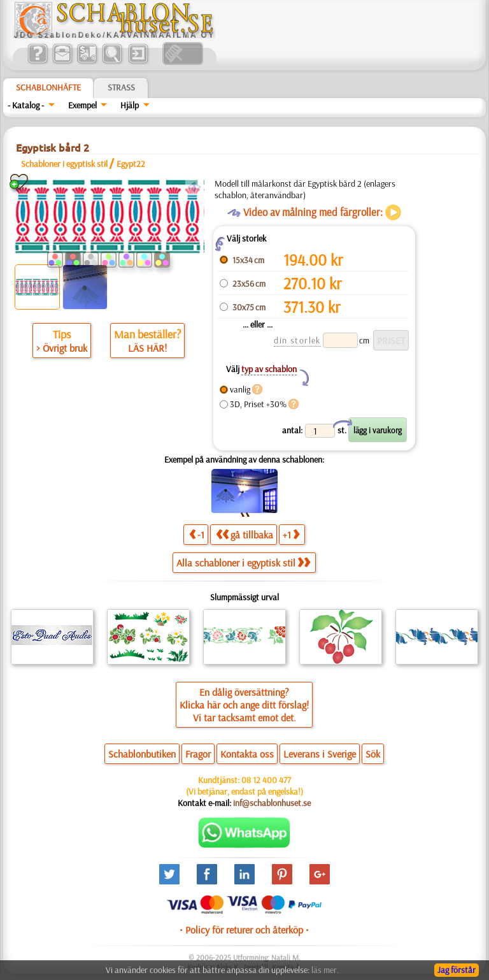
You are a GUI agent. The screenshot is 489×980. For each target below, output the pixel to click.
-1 (197, 534)
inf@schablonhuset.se (272, 803)
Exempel (82, 105)
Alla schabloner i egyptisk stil (243, 563)
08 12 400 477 (266, 780)
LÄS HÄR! (147, 348)
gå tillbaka (244, 534)
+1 (291, 534)
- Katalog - (26, 105)
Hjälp (130, 105)
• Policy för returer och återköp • (244, 930)
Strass (121, 87)
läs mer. (325, 970)
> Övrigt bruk (62, 348)
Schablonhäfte (48, 87)
